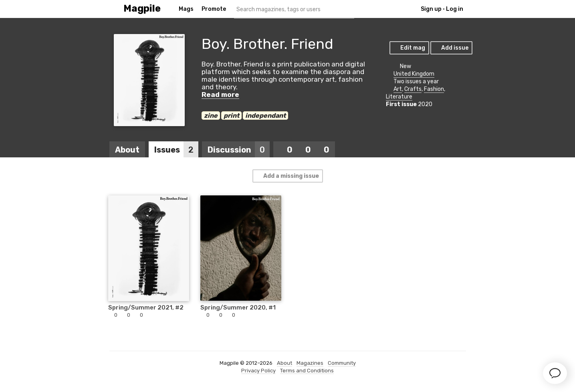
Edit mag (409, 48)
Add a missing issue (287, 176)
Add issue (451, 48)
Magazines (310, 363)
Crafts (413, 89)
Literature (399, 97)
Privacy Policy (258, 371)
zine (211, 116)
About (127, 150)
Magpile (142, 9)
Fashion (434, 89)
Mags (186, 9)
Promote (214, 9)
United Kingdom (414, 74)
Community (342, 363)
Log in (455, 9)
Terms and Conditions (307, 371)
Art (398, 89)
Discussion (239, 150)
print (231, 116)
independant (265, 116)
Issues (176, 150)
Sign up (431, 9)
